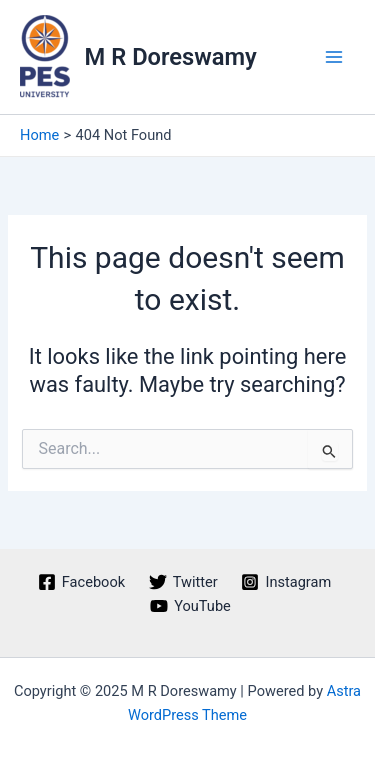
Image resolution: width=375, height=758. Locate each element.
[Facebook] (81, 582)
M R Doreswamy (171, 57)
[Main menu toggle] (334, 57)
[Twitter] (183, 582)
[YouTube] (190, 606)
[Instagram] (286, 582)
